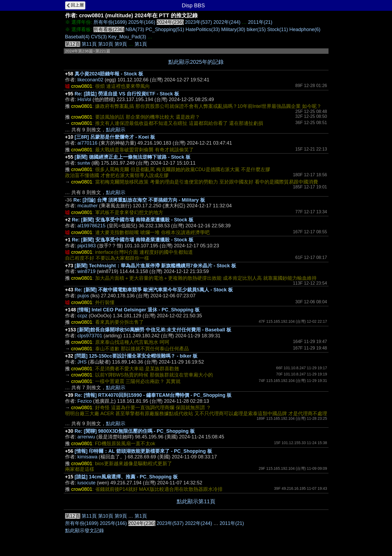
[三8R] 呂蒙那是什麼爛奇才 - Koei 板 (115, 137)
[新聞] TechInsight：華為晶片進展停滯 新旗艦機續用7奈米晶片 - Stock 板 (155, 266)
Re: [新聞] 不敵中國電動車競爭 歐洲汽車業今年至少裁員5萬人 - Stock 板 (154, 290)
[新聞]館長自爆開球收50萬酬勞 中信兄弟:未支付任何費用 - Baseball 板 (154, 330)
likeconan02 (91, 80)
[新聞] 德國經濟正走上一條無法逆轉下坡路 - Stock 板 (133, 157)
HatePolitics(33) (203, 29)
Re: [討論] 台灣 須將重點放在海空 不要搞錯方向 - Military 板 (139, 200)
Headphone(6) (305, 29)
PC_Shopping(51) (165, 29)
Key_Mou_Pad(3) (127, 37)
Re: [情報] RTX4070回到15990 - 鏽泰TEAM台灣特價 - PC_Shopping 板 (153, 395)
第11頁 (89, 44)
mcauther (88, 206)
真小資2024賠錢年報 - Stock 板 (109, 74)
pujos (83, 296)
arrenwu (86, 437)
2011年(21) (260, 22)
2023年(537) (199, 22)
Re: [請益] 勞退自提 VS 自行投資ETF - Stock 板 (127, 94)
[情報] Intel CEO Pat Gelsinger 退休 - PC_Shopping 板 (138, 310)
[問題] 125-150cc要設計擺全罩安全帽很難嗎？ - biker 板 (136, 356)
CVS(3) (99, 37)
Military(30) (233, 29)
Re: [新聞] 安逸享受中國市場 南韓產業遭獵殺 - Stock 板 (133, 220)
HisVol (84, 99)
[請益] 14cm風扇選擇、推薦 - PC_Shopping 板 (126, 477)
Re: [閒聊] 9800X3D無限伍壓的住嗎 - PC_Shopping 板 (135, 431)
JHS (82, 362)
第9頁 (121, 44)
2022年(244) (227, 22)
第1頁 (141, 44)
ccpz (83, 316)
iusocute (87, 483)
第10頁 (106, 44)
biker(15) (256, 29)
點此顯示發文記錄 (85, 531)
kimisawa (88, 457)
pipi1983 (87, 246)
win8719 (87, 271)
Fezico (85, 401)
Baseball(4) (77, 37)
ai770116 (88, 143)
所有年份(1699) (110, 22)
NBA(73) (135, 29)
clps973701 (90, 336)
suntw (84, 163)
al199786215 (92, 226)
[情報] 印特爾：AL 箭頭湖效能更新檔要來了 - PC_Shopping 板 (143, 451)
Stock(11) (278, 29)
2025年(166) (142, 22)
